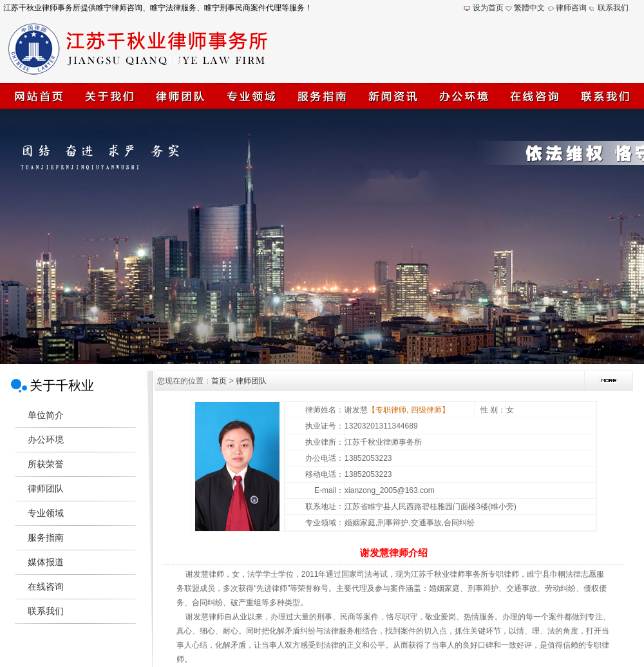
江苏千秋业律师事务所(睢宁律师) (322, 237)
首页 (219, 381)
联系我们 (613, 8)
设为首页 (488, 8)
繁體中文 (529, 8)
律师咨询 (571, 8)
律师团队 (251, 381)
